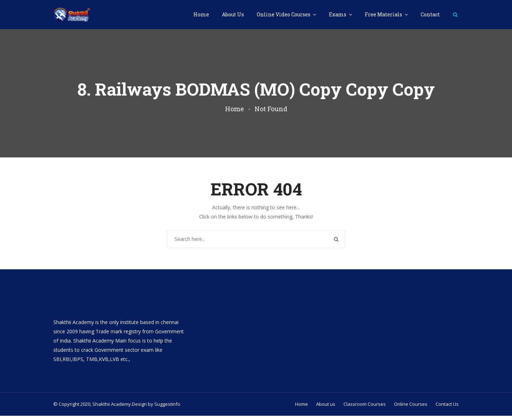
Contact (430, 14)
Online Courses (411, 408)
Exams (338, 14)
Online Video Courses (284, 14)
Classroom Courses (365, 408)
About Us (233, 14)
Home (201, 14)
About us (326, 408)
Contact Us (447, 408)
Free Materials (384, 14)
